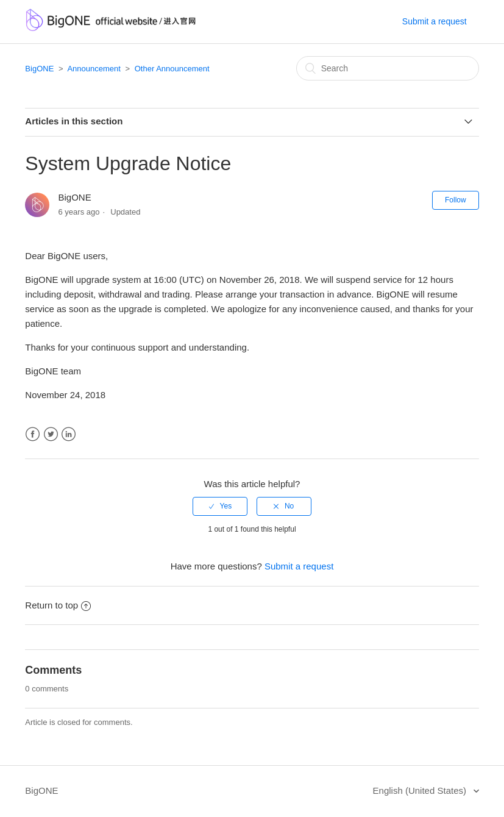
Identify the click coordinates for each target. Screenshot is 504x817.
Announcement (94, 69)
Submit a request (435, 21)
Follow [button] (456, 200)
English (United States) (421, 790)
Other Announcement (172, 69)
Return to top (58, 605)
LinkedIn (69, 434)
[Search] (388, 68)
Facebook (33, 434)
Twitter (51, 434)
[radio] (220, 506)
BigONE (39, 69)
